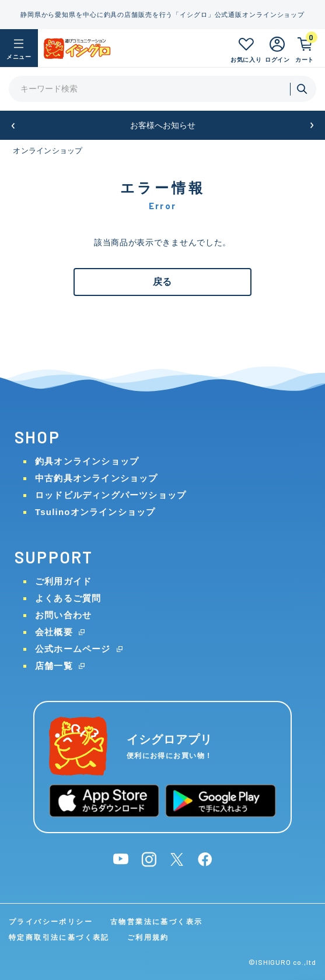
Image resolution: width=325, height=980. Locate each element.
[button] (13, 126)
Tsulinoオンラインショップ (95, 512)
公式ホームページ (73, 649)
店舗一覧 (54, 666)
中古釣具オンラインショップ (97, 478)
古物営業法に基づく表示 (156, 922)
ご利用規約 (148, 937)
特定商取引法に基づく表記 (59, 937)
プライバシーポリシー (51, 922)
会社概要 (54, 632)
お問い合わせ (63, 615)
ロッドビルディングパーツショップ (111, 495)
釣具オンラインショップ (87, 461)
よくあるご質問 (68, 598)
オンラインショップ (48, 151)
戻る (162, 282)
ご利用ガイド (63, 581)
